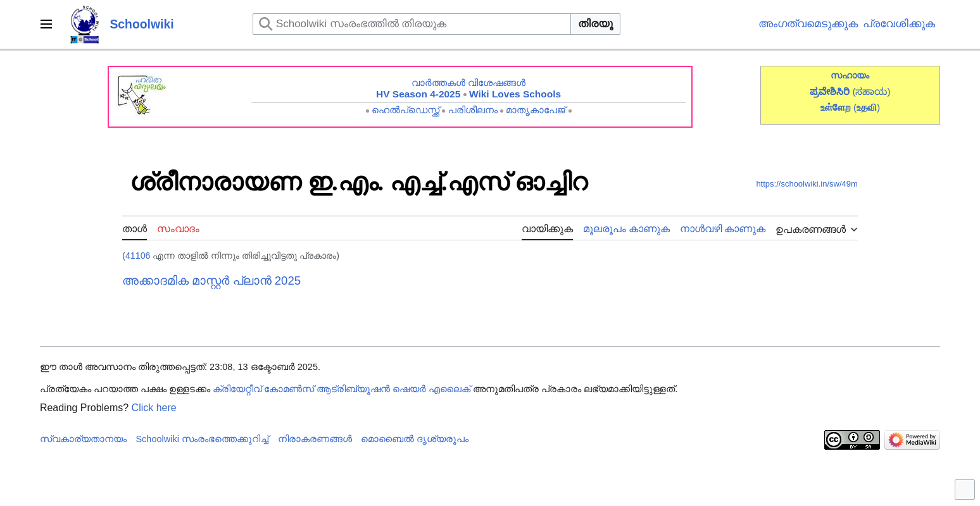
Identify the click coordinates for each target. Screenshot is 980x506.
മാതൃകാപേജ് (536, 110)
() (867, 107)
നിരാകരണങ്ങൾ (315, 439)
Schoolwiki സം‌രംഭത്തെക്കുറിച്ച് (202, 439)
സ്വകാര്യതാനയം (83, 439)
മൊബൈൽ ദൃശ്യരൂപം (415, 439)
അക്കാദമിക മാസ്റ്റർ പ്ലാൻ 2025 (211, 281)
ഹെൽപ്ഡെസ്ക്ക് (405, 110)
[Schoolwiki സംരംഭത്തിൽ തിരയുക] (412, 24)
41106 (138, 256)
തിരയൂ (595, 24)
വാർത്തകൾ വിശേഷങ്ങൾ (468, 83)
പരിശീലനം (473, 110)
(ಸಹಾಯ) (871, 91)
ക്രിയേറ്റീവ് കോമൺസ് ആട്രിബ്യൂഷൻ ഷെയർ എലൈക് (342, 389)
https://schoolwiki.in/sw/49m (807, 184)
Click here (154, 408)
